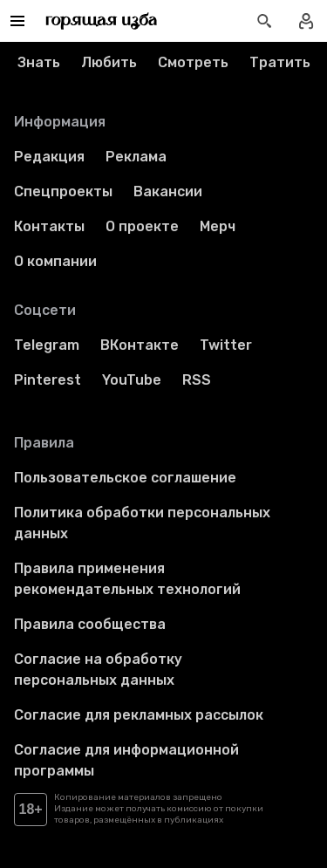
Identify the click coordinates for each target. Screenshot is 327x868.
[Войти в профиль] (306, 21)
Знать (39, 62)
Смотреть (193, 62)
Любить (109, 62)
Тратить (280, 62)
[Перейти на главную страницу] (102, 21)
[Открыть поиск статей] (264, 21)
